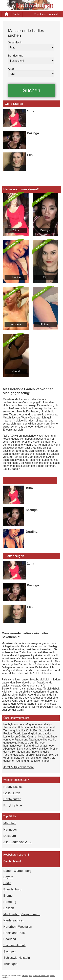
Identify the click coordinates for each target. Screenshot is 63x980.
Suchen (17, 14)
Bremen (9, 896)
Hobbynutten (12, 799)
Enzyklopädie (13, 805)
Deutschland (12, 861)
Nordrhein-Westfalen (18, 927)
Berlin (7, 883)
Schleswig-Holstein (17, 958)
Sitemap (25, 976)
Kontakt (53, 976)
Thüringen (10, 964)
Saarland (10, 939)
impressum (6, 977)
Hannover (10, 829)
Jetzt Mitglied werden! (18, 767)
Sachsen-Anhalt (14, 945)
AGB (31, 976)
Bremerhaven (32, 701)
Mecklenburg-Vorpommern (22, 914)
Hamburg (10, 902)
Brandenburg (12, 889)
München (10, 823)
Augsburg (40, 698)
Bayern (8, 877)
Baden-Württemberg (17, 871)
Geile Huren (12, 793)
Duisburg (10, 836)
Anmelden (55, 14)
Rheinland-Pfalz (14, 933)
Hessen (9, 908)
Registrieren (41, 14)
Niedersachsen (14, 920)
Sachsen (9, 951)
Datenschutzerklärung (41, 976)
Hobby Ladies (13, 787)
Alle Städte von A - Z (18, 842)
